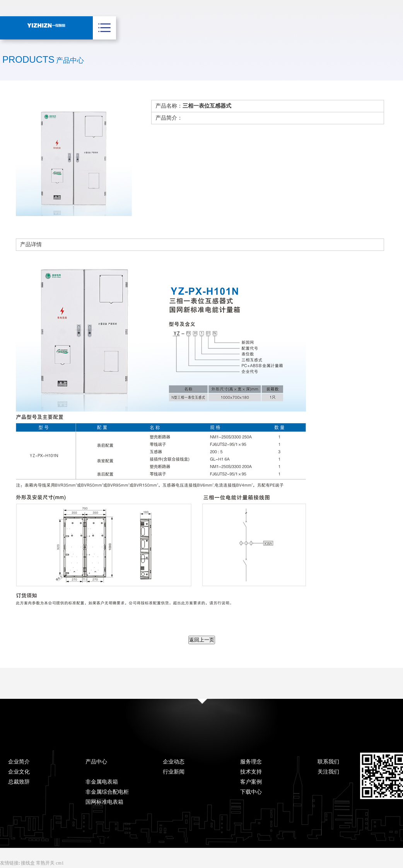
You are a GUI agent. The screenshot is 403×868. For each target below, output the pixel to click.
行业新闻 (174, 772)
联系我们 (328, 762)
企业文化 (19, 772)
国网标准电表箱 (104, 802)
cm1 (60, 863)
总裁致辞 (19, 782)
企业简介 (19, 762)
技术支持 (251, 772)
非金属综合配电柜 (107, 792)
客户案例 (251, 782)
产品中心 (96, 762)
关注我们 (328, 772)
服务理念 (251, 762)
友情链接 (9, 863)
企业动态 (174, 762)
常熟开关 (46, 863)
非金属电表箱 (102, 782)
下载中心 (251, 792)
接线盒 (28, 863)
